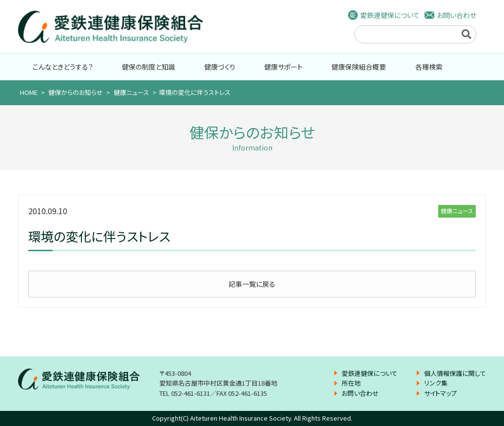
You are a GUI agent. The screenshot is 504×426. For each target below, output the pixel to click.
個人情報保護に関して (455, 373)
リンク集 (436, 383)
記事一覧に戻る (252, 284)
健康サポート (283, 67)
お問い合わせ (456, 15)
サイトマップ (440, 393)
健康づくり (220, 67)
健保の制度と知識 (148, 67)
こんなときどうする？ (63, 67)
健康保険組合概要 (359, 67)
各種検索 (429, 67)
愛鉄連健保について (390, 15)
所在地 (351, 383)
